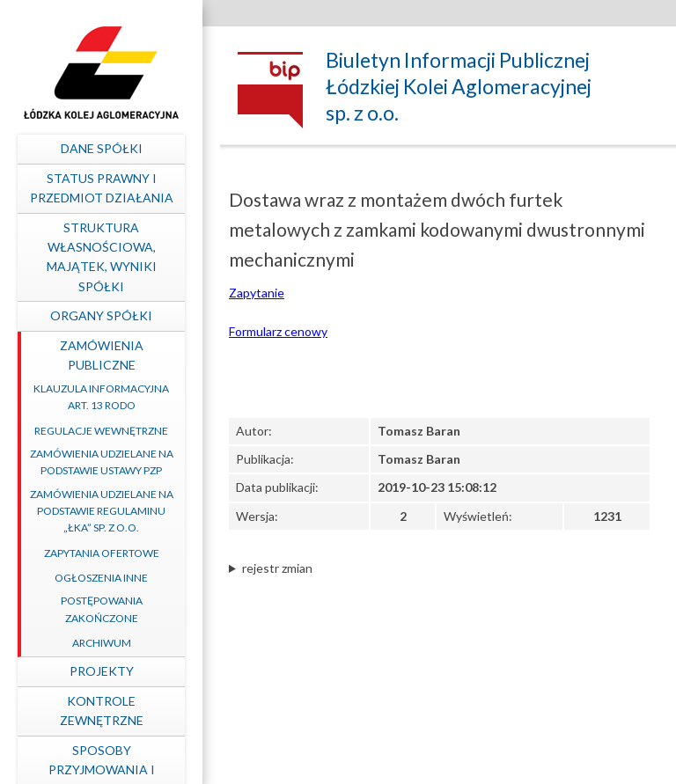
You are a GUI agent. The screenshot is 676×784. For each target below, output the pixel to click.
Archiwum (102, 643)
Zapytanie (257, 293)
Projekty (102, 671)
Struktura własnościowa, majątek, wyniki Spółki (102, 257)
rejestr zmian (277, 568)
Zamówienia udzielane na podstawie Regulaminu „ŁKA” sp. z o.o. (102, 511)
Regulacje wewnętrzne (101, 431)
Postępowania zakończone (102, 609)
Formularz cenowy (278, 331)
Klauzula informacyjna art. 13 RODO (101, 397)
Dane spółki (102, 148)
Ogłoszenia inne (101, 578)
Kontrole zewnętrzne (102, 711)
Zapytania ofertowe (102, 553)
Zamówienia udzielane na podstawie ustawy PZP (102, 462)
